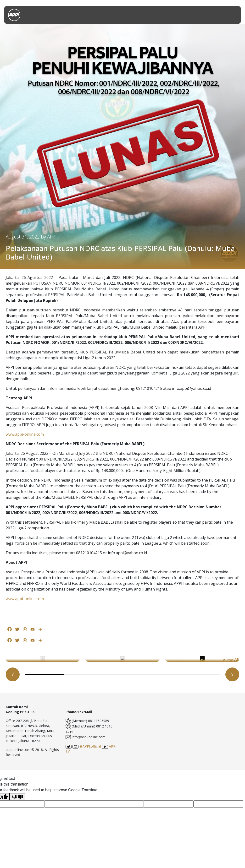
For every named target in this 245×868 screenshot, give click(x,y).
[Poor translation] (17, 797)
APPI (52, 237)
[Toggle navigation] (230, 15)
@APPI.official (87, 746)
